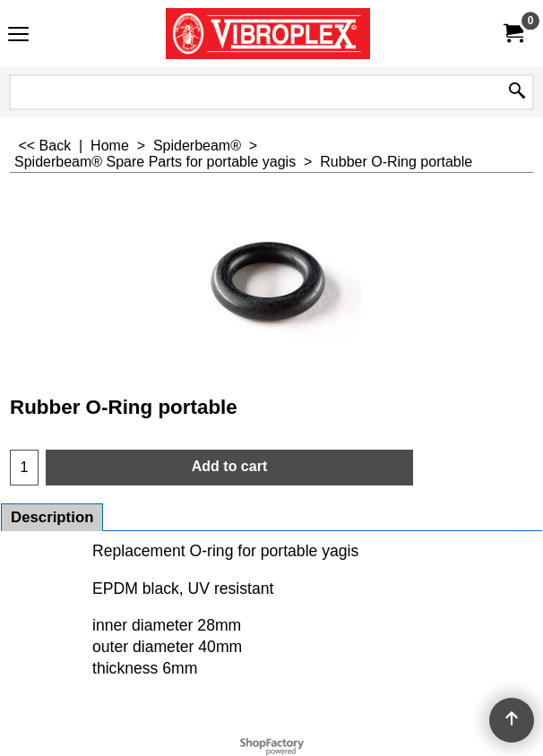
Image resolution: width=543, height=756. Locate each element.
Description (52, 517)
